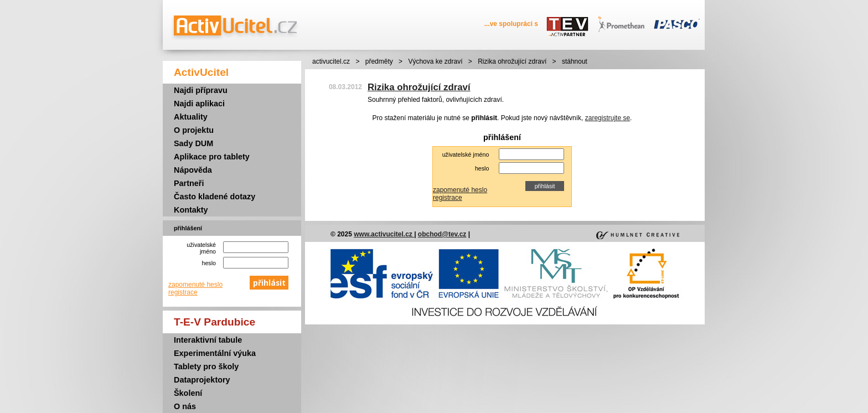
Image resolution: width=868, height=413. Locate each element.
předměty (379, 61)
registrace (183, 292)
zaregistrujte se (608, 118)
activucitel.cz (331, 61)
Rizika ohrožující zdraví (512, 61)
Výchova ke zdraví (435, 61)
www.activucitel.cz (384, 234)
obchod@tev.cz (442, 234)
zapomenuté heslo (195, 285)
